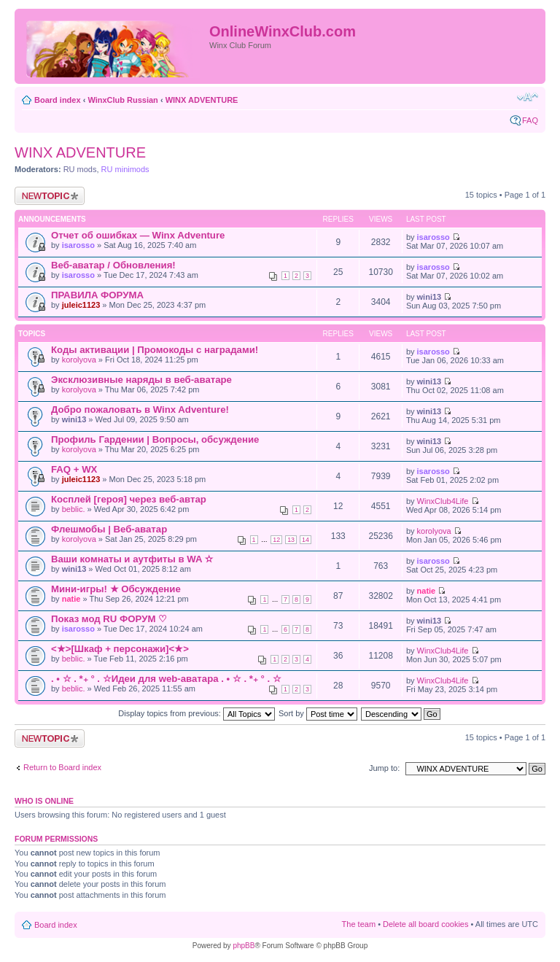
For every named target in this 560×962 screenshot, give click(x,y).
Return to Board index (62, 767)
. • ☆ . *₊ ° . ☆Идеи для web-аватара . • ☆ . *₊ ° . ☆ (166, 679)
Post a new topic (50, 196)
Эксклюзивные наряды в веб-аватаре (141, 380)
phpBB (244, 946)
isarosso (78, 245)
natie (71, 599)
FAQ (530, 120)
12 (276, 540)
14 (306, 540)
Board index (58, 100)
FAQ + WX (74, 469)
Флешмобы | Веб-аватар (109, 529)
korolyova (79, 360)
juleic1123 (81, 305)
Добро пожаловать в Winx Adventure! (140, 410)
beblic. (74, 509)
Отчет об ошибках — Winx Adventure (138, 235)
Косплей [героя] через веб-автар (129, 499)
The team (359, 924)
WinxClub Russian (122, 100)
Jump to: (384, 768)
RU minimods (125, 169)
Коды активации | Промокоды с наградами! (155, 350)
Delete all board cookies (425, 924)
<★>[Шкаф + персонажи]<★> (120, 649)
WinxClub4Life (443, 501)
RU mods (80, 169)
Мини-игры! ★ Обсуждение (116, 589)
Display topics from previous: (197, 713)
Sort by (318, 713)
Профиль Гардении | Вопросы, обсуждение (155, 439)
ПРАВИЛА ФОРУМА (97, 295)
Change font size (528, 97)
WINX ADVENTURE (202, 100)
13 (291, 540)
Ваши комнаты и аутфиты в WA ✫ (132, 559)
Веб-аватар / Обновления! (113, 265)
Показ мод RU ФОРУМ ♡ (109, 619)
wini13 (429, 297)
